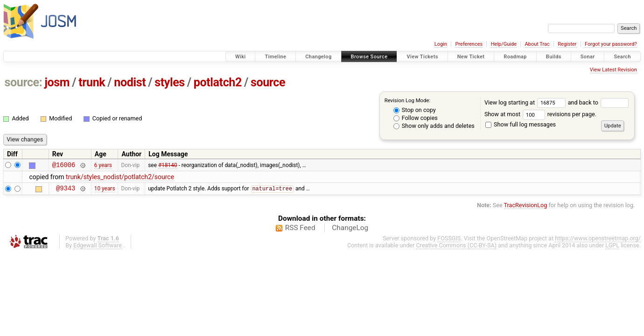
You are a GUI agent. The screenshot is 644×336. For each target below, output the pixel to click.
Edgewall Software (98, 248)
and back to (598, 102)
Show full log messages (521, 124)
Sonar (588, 57)
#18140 (168, 166)
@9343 (66, 191)
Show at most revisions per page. (540, 114)
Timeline (275, 57)
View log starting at (526, 102)
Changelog (318, 57)
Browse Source (369, 57)
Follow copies (416, 118)
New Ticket (471, 57)
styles (170, 82)
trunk (92, 82)
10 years (105, 191)
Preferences (469, 44)
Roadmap (515, 57)
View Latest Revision (613, 70)
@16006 (64, 166)
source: (24, 82)
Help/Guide (504, 44)
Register (567, 44)
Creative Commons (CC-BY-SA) (457, 248)
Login (441, 44)
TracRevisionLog (526, 208)
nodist (130, 82)
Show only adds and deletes (434, 126)
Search (622, 57)
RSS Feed (300, 231)
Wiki (241, 57)
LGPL (612, 248)
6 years (103, 166)
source (268, 82)
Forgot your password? (611, 44)
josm (57, 82)
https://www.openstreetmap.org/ (598, 241)
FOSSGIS (449, 241)
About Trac (537, 44)
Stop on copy (415, 110)
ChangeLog (350, 231)
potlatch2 (218, 82)
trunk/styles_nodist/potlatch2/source (120, 178)
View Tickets (422, 57)
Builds (554, 57)
